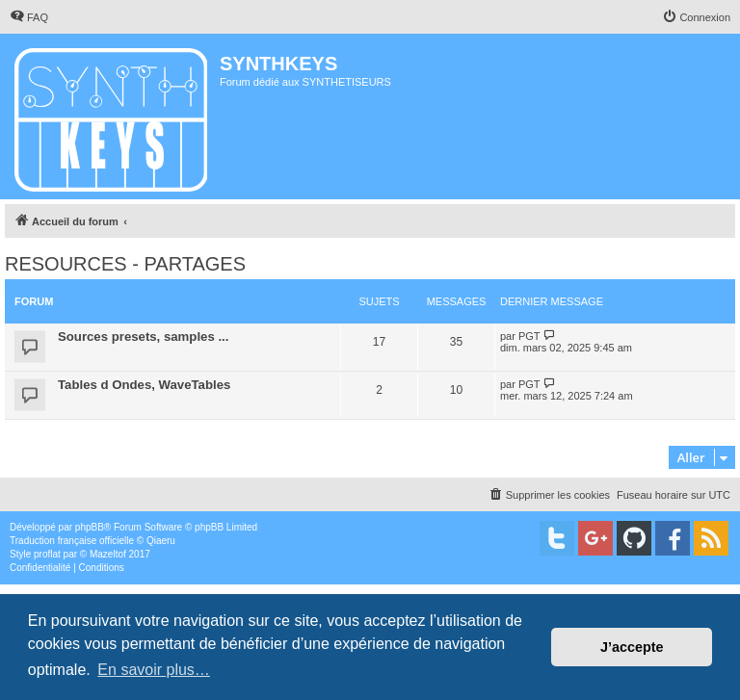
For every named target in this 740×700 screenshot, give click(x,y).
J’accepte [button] (632, 647)
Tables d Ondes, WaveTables (144, 385)
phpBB (90, 527)
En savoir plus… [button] (154, 670)
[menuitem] (29, 17)
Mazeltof (108, 554)
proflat (47, 554)
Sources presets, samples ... (143, 337)
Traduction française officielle (72, 541)
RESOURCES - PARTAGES (125, 264)
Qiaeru (161, 541)
